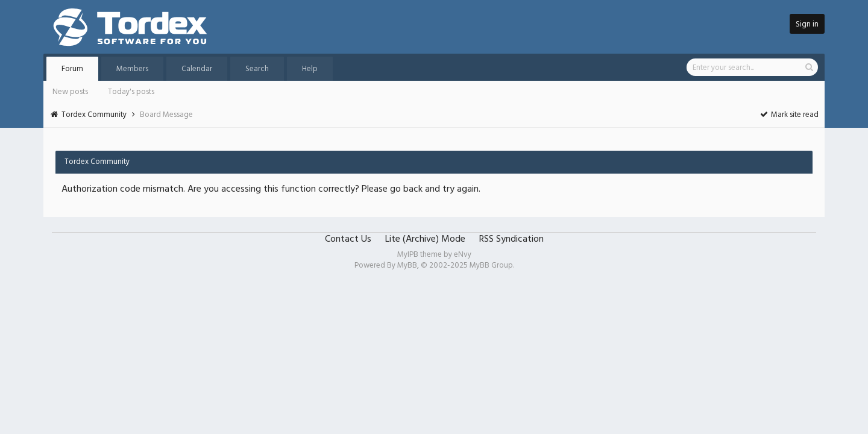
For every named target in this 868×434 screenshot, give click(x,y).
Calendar (197, 69)
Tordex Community (94, 115)
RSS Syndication (511, 239)
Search (257, 69)
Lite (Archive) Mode (425, 239)
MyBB (407, 266)
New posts (70, 92)
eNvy (463, 255)
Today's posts (131, 92)
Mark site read (789, 115)
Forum (72, 69)
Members (132, 69)
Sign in (807, 24)
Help (310, 69)
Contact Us (348, 239)
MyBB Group (491, 266)
